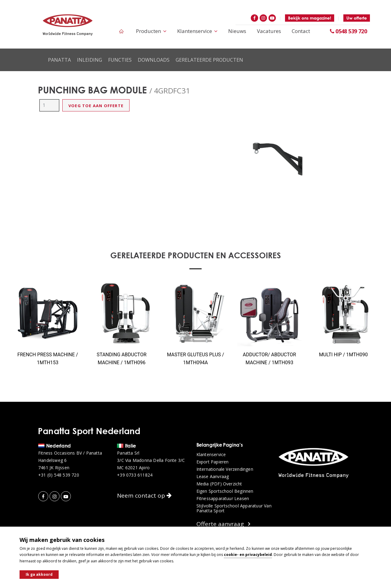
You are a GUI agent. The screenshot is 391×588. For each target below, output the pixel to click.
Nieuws (237, 31)
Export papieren (213, 462)
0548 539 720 (348, 31)
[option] (277, 159)
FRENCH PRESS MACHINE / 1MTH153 (48, 359)
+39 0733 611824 (135, 475)
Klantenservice (197, 31)
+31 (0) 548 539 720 (59, 475)
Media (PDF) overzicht (219, 484)
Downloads (154, 60)
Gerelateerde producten (209, 60)
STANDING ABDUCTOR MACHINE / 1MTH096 (121, 359)
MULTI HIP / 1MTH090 (343, 355)
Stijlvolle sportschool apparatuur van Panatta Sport (234, 508)
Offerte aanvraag (223, 524)
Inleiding (90, 60)
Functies (120, 60)
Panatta (59, 60)
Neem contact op (144, 495)
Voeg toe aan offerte (96, 106)
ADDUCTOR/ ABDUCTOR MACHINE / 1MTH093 (269, 359)
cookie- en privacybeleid (248, 555)
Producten (151, 31)
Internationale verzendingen (225, 469)
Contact (301, 31)
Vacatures (269, 31)
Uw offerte (357, 18)
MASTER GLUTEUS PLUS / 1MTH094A (195, 359)
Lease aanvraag (213, 477)
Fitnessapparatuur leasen (223, 499)
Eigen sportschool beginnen (225, 491)
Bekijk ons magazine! (310, 18)
